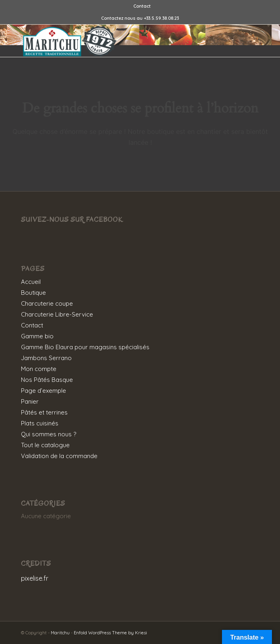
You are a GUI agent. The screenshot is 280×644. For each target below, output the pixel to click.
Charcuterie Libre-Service (57, 314)
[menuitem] (142, 6)
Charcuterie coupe (47, 303)
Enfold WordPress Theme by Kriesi (110, 633)
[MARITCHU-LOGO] (116, 41)
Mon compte (39, 369)
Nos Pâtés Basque (47, 380)
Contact (142, 6)
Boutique (33, 293)
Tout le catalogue (45, 445)
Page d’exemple (44, 391)
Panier (30, 401)
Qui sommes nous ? (49, 434)
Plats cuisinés (40, 423)
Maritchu (60, 633)
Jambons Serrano (46, 358)
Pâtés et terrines (44, 412)
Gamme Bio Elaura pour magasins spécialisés (85, 347)
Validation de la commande (59, 456)
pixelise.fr (35, 578)
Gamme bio (37, 336)
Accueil (31, 282)
